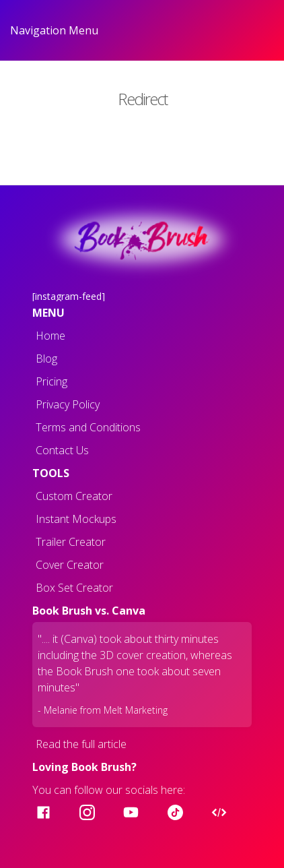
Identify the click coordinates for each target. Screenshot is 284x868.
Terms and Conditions (88, 427)
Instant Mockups (76, 519)
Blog (46, 359)
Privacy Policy (68, 404)
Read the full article (81, 744)
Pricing (51, 381)
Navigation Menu (54, 30)
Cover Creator (70, 565)
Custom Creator (74, 496)
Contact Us (62, 450)
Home (50, 336)
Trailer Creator (71, 542)
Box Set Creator (74, 588)
